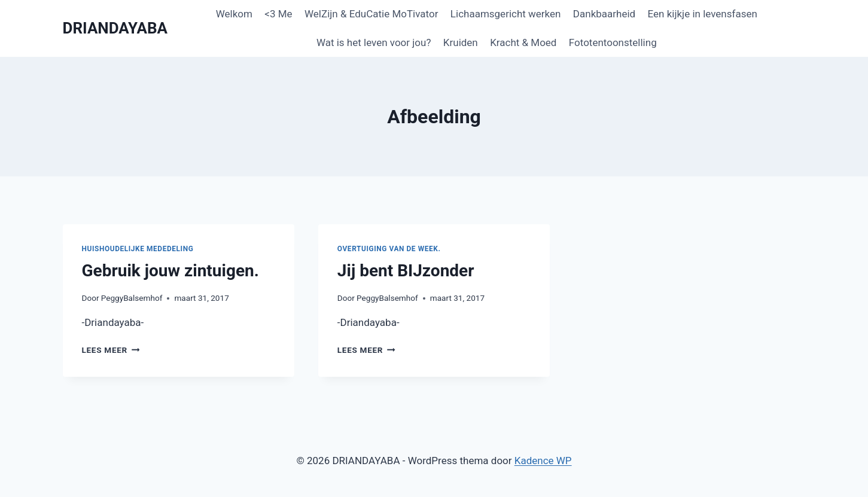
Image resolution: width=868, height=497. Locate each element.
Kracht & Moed (523, 42)
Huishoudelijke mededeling (138, 249)
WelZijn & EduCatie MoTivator (371, 14)
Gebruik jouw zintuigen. (170, 271)
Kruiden (461, 42)
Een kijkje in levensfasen (703, 14)
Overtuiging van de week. (389, 249)
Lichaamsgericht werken (506, 14)
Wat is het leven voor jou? (374, 42)
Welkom (234, 14)
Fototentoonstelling (613, 42)
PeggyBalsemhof (132, 298)
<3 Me (278, 14)
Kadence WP (543, 461)
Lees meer (111, 350)
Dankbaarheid (604, 14)
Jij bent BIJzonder (406, 271)
